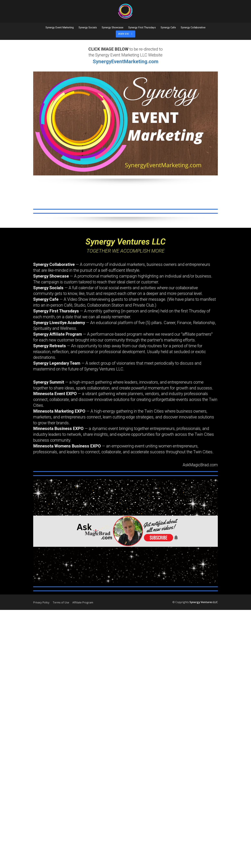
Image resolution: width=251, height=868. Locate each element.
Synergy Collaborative (193, 27)
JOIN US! (125, 34)
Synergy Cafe (168, 27)
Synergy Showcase (113, 27)
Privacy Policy (41, 603)
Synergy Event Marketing (60, 27)
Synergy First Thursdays (142, 27)
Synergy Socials (88, 27)
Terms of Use (61, 603)
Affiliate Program (83, 603)
